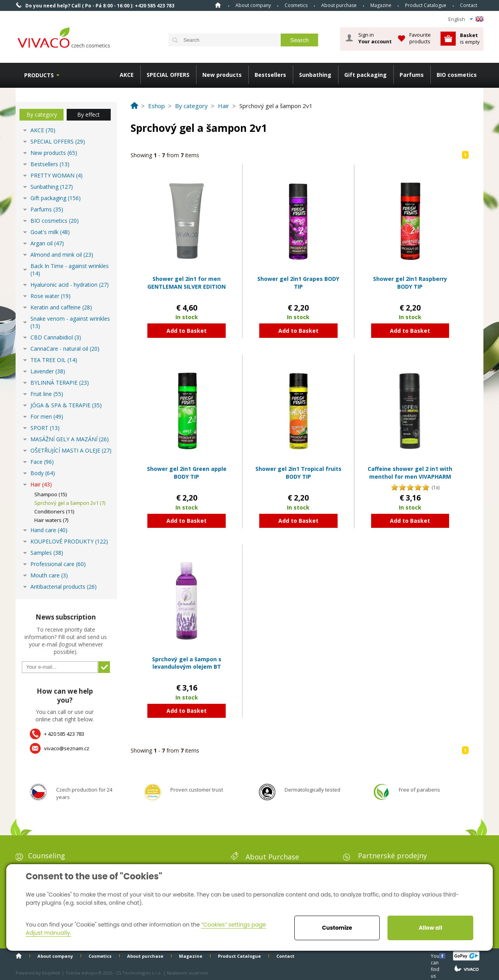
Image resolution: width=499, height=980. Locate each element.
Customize (337, 928)
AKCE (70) (43, 130)
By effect (88, 115)
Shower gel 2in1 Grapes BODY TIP (298, 283)
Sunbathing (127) (52, 187)
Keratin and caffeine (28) (61, 307)
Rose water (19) (50, 296)
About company (253, 5)
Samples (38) (47, 553)
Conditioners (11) (54, 511)
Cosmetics (296, 5)
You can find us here (436, 956)
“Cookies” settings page (234, 925)
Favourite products (420, 38)
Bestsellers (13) (50, 164)
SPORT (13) (45, 428)
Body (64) (43, 473)
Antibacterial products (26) (64, 587)
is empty (470, 38)
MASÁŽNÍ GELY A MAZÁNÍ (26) (70, 439)
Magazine (381, 5)
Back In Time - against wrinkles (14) (70, 270)
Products (39, 75)
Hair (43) (41, 484)
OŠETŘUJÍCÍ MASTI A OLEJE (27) (71, 450)
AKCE (127, 75)
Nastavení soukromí (188, 973)
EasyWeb (51, 973)
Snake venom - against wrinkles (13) (70, 322)
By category (42, 115)
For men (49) (47, 416)
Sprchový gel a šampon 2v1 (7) (70, 503)
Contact (469, 5)
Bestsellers (270, 75)
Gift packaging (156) (56, 198)
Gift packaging (365, 75)
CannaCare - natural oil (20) (65, 349)
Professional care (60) (58, 564)
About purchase (339, 5)
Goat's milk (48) (50, 232)
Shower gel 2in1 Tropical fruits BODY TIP (298, 473)
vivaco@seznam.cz (67, 748)
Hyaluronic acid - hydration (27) (70, 285)
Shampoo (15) (50, 494)
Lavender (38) (48, 371)
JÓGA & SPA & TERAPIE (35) (66, 405)
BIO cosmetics (457, 75)
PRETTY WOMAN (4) (57, 175)
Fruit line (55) (47, 394)
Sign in (375, 38)
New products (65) (54, 153)
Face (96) (42, 462)
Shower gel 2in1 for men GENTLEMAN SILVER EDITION (187, 283)
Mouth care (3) (49, 575)
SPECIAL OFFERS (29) (58, 141)
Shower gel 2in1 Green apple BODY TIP (187, 473)
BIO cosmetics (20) (55, 221)
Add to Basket (187, 331)
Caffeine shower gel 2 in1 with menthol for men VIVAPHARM (410, 473)
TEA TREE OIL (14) (54, 360)
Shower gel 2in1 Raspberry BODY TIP (410, 283)
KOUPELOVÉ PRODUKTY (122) (69, 541)
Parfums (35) (47, 209)
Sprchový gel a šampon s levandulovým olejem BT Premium (187, 667)
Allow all (430, 928)
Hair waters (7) (51, 520)
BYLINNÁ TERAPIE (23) (60, 383)
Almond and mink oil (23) (62, 255)
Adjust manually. (48, 933)
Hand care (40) (49, 530)
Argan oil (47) (47, 243)
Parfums (412, 75)
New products (222, 75)
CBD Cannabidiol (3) (56, 337)
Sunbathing (315, 75)
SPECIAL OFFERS (168, 75)
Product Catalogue (426, 5)
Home (218, 5)
